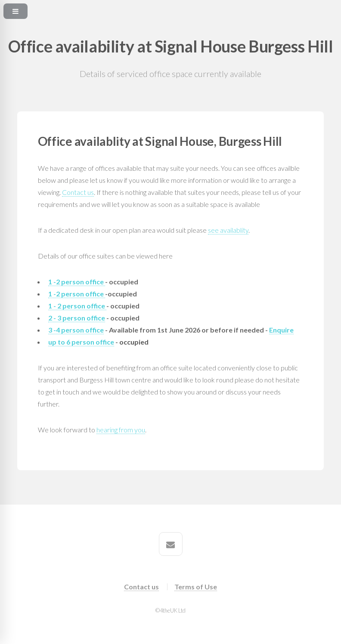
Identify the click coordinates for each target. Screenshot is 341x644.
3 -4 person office (76, 330)
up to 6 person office (81, 342)
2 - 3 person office (77, 318)
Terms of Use (196, 587)
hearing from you (121, 430)
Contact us (78, 192)
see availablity (228, 230)
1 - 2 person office (77, 306)
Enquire (281, 330)
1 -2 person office (77, 282)
